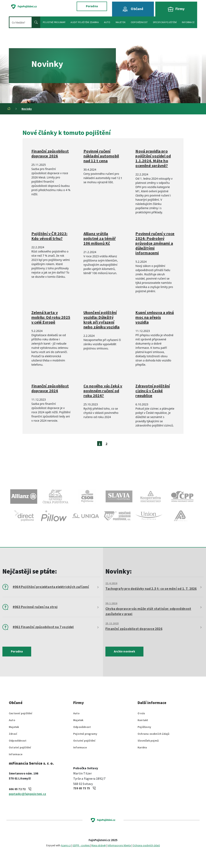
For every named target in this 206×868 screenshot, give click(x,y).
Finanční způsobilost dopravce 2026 (50, 154)
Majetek (14, 727)
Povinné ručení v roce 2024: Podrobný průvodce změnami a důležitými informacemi (155, 243)
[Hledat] (21, 22)
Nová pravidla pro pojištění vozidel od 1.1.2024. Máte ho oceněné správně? (153, 158)
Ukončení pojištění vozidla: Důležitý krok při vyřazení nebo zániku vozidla (102, 320)
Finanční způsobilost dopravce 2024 (50, 388)
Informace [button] (188, 22)
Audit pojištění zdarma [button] (85, 22)
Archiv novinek (124, 651)
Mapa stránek (99, 845)
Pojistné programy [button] (54, 22)
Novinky (27, 109)
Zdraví (13, 734)
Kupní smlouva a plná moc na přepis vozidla (155, 317)
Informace (16, 754)
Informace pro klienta (119, 845)
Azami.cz (66, 845)
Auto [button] (107, 22)
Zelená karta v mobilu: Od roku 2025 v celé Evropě (51, 317)
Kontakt (143, 720)
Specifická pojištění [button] (165, 22)
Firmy (176, 9)
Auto (12, 720)
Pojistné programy (85, 734)
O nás (141, 713)
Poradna (92, 6)
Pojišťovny (144, 727)
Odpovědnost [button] (139, 22)
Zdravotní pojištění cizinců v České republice (153, 391)
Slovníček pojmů (148, 741)
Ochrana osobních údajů (153, 734)
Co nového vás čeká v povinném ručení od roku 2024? (103, 391)
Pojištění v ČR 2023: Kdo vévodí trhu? (49, 236)
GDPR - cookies (81, 845)
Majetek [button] (121, 22)
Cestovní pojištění (21, 713)
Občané (133, 9)
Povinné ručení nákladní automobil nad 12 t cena (101, 156)
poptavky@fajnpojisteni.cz (27, 794)
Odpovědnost (18, 741)
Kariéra (142, 747)
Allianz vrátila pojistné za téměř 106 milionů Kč (100, 238)
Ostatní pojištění (20, 747)
